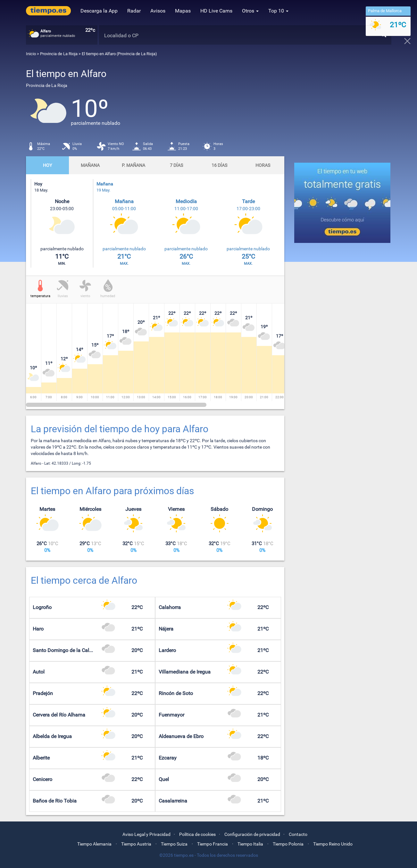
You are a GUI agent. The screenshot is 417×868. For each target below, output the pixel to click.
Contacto (298, 834)
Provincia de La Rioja (59, 54)
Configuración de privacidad (252, 834)
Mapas (183, 11)
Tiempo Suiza (174, 844)
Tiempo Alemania (94, 844)
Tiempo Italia (250, 844)
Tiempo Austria (136, 844)
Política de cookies (197, 834)
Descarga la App (99, 11)
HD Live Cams (216, 11)
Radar (134, 11)
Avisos (158, 11)
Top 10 (278, 11)
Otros (250, 11)
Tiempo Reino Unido (333, 844)
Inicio (31, 54)
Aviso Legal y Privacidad (146, 834)
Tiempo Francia (213, 844)
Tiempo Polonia (288, 844)
